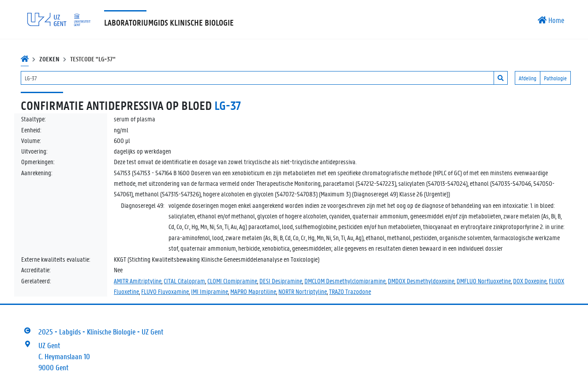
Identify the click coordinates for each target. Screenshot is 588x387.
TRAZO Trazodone (350, 291)
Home (551, 20)
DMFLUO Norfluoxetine (484, 281)
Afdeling (528, 78)
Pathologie (555, 78)
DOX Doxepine (530, 281)
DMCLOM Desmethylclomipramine (345, 281)
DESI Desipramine (281, 281)
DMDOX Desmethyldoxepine (421, 281)
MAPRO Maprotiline (253, 291)
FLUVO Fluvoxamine (165, 291)
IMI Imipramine (210, 291)
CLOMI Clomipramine (232, 281)
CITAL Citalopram (184, 281)
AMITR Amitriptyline (138, 281)
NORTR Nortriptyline (303, 291)
